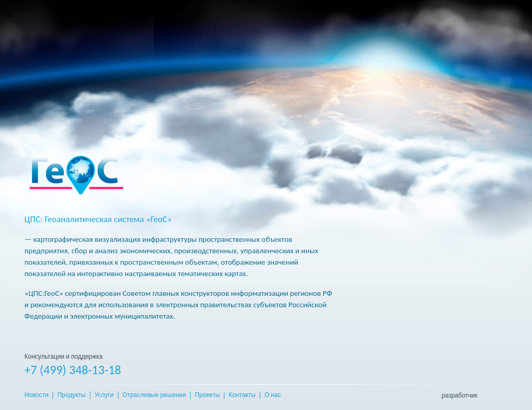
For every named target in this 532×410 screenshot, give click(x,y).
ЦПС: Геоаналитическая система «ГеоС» (98, 219)
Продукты (71, 395)
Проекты (207, 395)
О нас (273, 395)
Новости (36, 395)
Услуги (104, 395)
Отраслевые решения (154, 395)
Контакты (242, 395)
